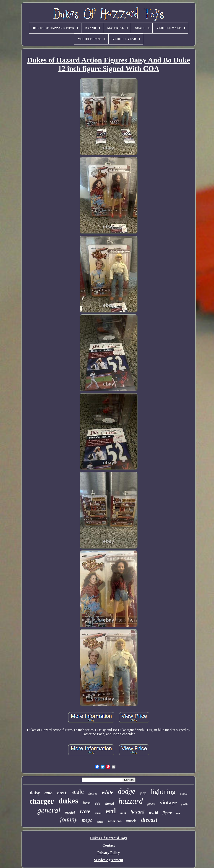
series (98, 813)
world (154, 812)
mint (123, 813)
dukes (68, 801)
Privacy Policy (109, 853)
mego (87, 820)
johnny (69, 819)
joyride (185, 804)
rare (85, 811)
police (151, 804)
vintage (168, 802)
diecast (149, 820)
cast (62, 793)
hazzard (131, 801)
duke (98, 804)
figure (167, 813)
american (115, 821)
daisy (35, 793)
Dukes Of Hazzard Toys (109, 838)
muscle (131, 821)
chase (184, 794)
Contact (109, 845)
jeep (143, 793)
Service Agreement (109, 860)
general (49, 811)
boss (87, 803)
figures (93, 794)
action (100, 822)
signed (110, 803)
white (108, 792)
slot (178, 813)
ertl (111, 811)
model (70, 812)
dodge (127, 791)
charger (42, 801)
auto (48, 793)
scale (78, 792)
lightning (163, 791)
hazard (137, 812)
